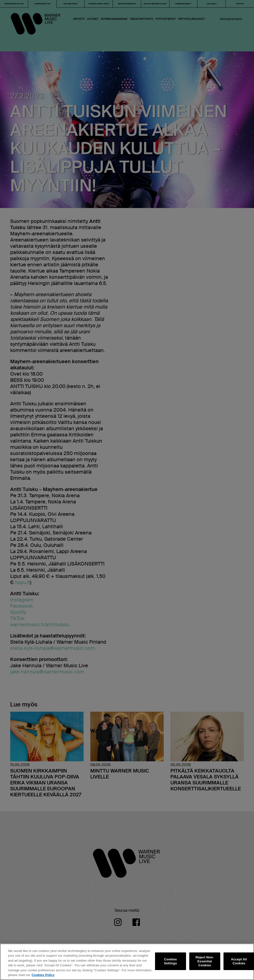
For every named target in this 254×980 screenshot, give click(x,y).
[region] (127, 962)
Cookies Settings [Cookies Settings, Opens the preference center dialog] (170, 961)
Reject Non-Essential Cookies (205, 961)
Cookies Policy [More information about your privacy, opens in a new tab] (43, 975)
